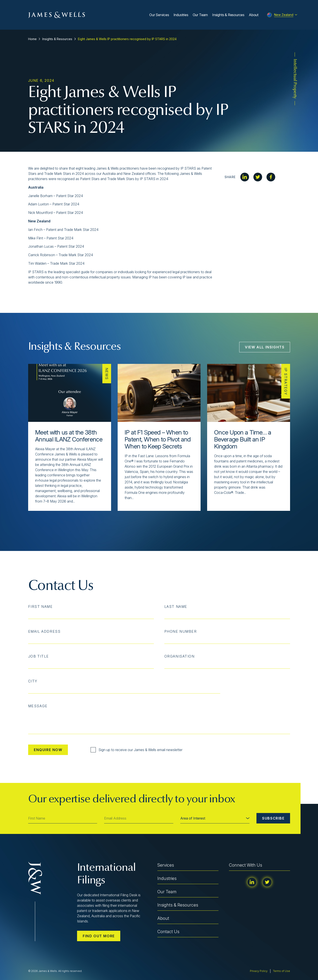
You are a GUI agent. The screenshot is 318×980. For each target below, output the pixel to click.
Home (32, 39)
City (33, 681)
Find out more (99, 936)
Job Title (39, 656)
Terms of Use (282, 971)
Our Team (200, 15)
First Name (40, 607)
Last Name (176, 607)
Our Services (159, 15)
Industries (181, 15)
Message (38, 706)
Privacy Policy (259, 971)
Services (166, 865)
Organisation (180, 656)
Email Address (44, 631)
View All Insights (265, 347)
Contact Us (168, 932)
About (254, 15)
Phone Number (181, 631)
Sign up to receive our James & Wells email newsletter (137, 750)
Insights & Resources (228, 15)
